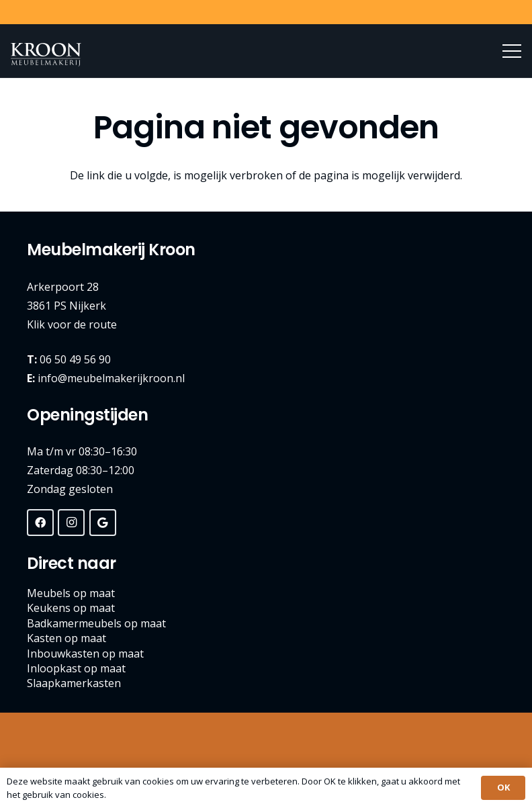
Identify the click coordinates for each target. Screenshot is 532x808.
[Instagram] (71, 523)
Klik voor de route (72, 324)
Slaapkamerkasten (74, 683)
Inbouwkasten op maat (85, 654)
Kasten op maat (66, 638)
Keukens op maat (71, 608)
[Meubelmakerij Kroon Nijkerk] (46, 55)
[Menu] (512, 51)
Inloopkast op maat (76, 668)
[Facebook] (40, 523)
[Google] (103, 523)
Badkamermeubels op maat (96, 623)
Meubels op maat (71, 593)
